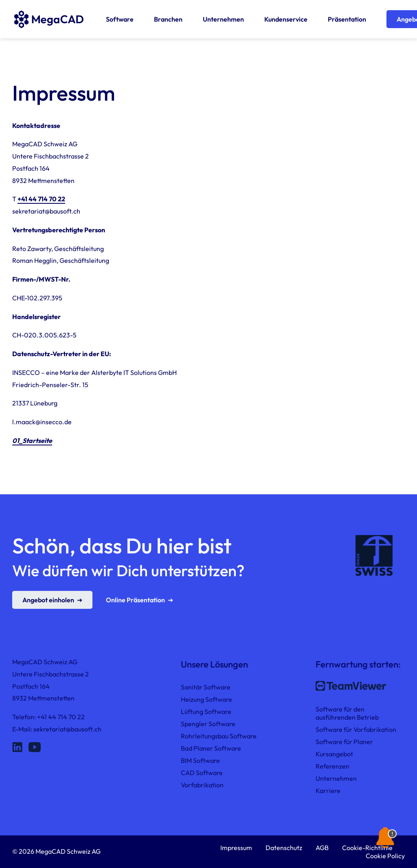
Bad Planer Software (211, 748)
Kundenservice (286, 19)
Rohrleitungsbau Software (219, 736)
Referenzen (333, 766)
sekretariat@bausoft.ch (67, 729)
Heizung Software (206, 699)
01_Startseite (32, 441)
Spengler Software (208, 724)
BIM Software (200, 760)
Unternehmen (223, 19)
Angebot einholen (48, 600)
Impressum (236, 848)
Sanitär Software (206, 687)
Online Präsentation (135, 600)
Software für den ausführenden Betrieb (347, 713)
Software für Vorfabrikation (356, 729)
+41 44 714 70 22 (41, 199)
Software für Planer (344, 742)
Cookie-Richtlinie (367, 848)
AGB (322, 848)
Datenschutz (284, 848)
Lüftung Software (206, 712)
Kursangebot (334, 754)
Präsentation (347, 19)
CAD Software (202, 773)
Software (120, 19)
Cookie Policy (385, 856)
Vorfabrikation (202, 785)
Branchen (168, 19)
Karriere (328, 791)
